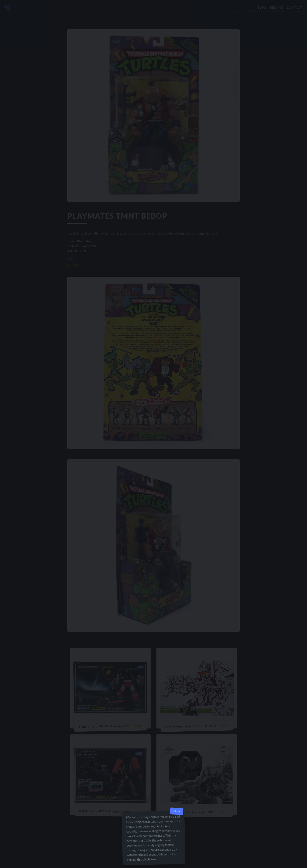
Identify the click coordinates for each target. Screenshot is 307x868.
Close (177, 811)
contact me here (153, 836)
